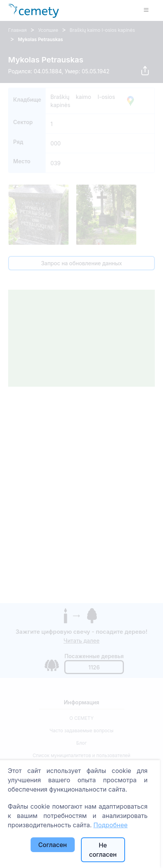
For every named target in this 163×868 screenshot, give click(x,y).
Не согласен (103, 850)
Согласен (53, 845)
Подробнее (110, 825)
